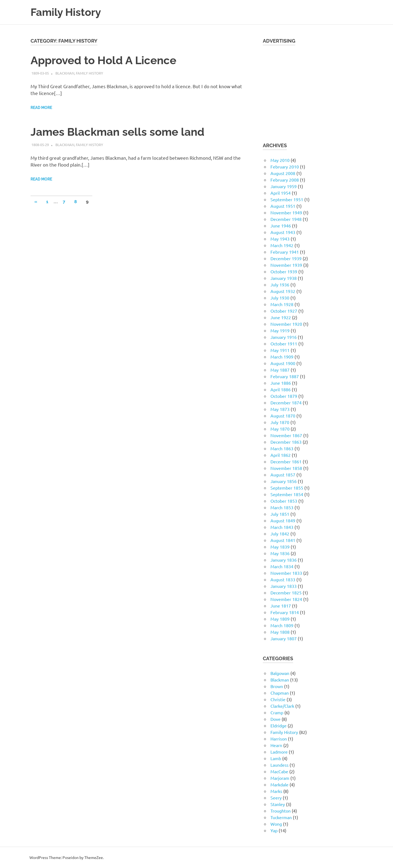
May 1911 (280, 350)
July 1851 (280, 514)
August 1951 (283, 206)
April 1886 (281, 389)
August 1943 (283, 232)
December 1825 (286, 593)
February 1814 (285, 612)
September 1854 (287, 494)
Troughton (281, 811)
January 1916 (284, 337)
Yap (274, 830)
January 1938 (284, 278)
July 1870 (280, 422)
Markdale (279, 784)
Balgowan (280, 673)
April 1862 (281, 455)
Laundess (279, 765)
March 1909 (282, 357)
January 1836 (284, 560)
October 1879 (284, 396)
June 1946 (281, 226)
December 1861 (286, 461)
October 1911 (284, 343)
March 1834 (282, 566)
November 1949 (286, 212)
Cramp (277, 712)
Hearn (276, 745)
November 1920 (286, 324)
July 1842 (280, 534)
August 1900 (283, 363)
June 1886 (281, 383)
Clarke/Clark (282, 706)
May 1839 (280, 547)
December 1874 (286, 402)
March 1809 (282, 625)
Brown (277, 686)
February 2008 (285, 180)
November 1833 (286, 573)
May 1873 (280, 409)
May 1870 (280, 429)
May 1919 (280, 330)
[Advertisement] (313, 90)
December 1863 (286, 442)
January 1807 (284, 638)
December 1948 (286, 219)
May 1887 (280, 370)
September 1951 (287, 199)
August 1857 (283, 475)
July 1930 (280, 298)
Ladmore (279, 752)
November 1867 (286, 435)
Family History (66, 12)
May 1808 (280, 632)
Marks (276, 791)
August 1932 (283, 291)
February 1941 (285, 252)
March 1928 (282, 304)
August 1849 (283, 520)
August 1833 (283, 579)
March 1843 (282, 527)
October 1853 (284, 501)
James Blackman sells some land (117, 132)
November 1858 (286, 468)
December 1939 (286, 258)
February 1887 (285, 376)
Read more (41, 108)
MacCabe (279, 771)
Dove (276, 719)
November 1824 (286, 599)
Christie (278, 699)
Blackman (65, 73)
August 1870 (283, 416)
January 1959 (284, 186)
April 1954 (281, 193)
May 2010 (280, 160)
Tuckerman (281, 817)
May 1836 (280, 553)
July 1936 (280, 285)
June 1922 (281, 317)
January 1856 (284, 481)
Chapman (280, 693)
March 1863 (282, 448)
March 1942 (282, 245)
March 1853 (282, 507)
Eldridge (279, 725)
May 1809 (280, 619)
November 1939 (286, 265)
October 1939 (284, 271)
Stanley (278, 804)
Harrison (279, 739)
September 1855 (287, 488)
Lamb (276, 758)
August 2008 (283, 173)
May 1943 (280, 239)
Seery (276, 798)
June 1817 (281, 606)
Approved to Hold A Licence (103, 60)
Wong (276, 824)
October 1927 (284, 311)
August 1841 (283, 540)
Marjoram (280, 778)
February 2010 (285, 167)
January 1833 (284, 586)
